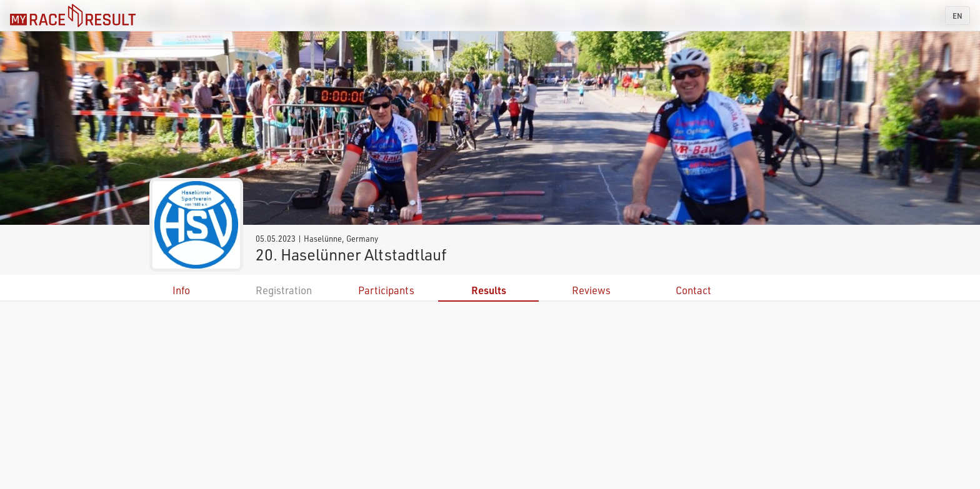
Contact (693, 290)
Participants (386, 290)
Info (181, 290)
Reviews (591, 290)
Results (489, 290)
